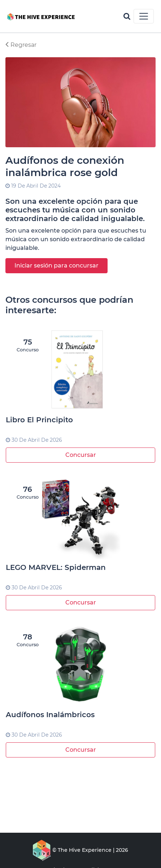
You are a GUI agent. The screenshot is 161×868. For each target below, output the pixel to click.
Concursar (81, 455)
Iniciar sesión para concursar (56, 266)
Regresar (21, 45)
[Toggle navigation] (144, 16)
